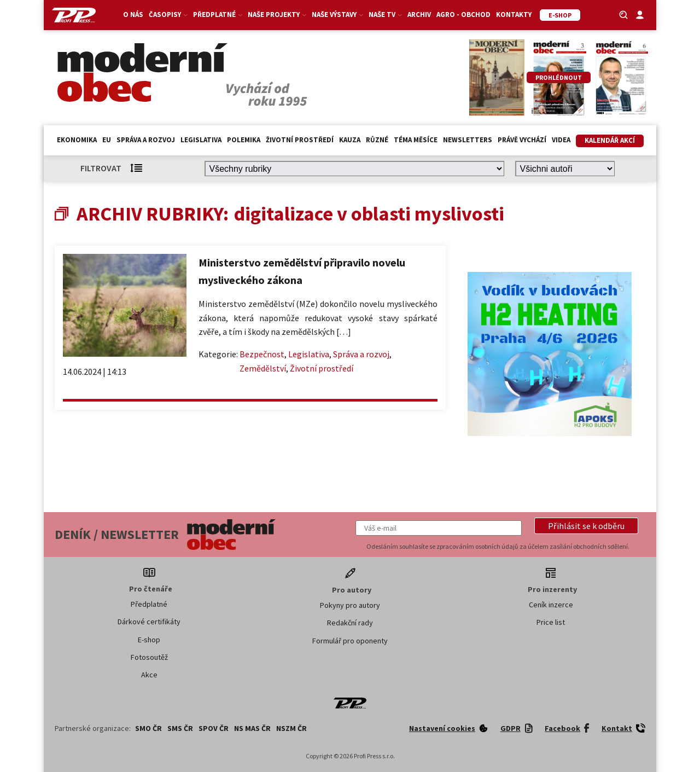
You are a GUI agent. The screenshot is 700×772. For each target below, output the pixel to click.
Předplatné (218, 14)
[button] (586, 526)
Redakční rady (350, 623)
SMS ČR (180, 728)
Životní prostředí (300, 140)
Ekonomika (77, 140)
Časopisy (168, 14)
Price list (551, 622)
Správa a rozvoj (146, 140)
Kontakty (514, 14)
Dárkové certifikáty (149, 622)
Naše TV (385, 14)
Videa (561, 140)
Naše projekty (277, 14)
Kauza (350, 140)
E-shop (149, 640)
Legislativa (201, 140)
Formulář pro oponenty (350, 641)
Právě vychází (522, 140)
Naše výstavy (337, 14)
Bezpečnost (262, 354)
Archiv (419, 14)
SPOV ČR (214, 728)
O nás (133, 14)
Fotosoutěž (149, 657)
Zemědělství (263, 368)
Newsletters (468, 140)
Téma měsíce (416, 140)
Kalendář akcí (610, 140)
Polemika (244, 140)
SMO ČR (148, 728)
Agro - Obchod (463, 14)
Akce (149, 675)
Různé (377, 140)
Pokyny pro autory (350, 605)
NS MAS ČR (252, 728)
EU (107, 140)
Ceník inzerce (551, 605)
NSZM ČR (291, 728)
